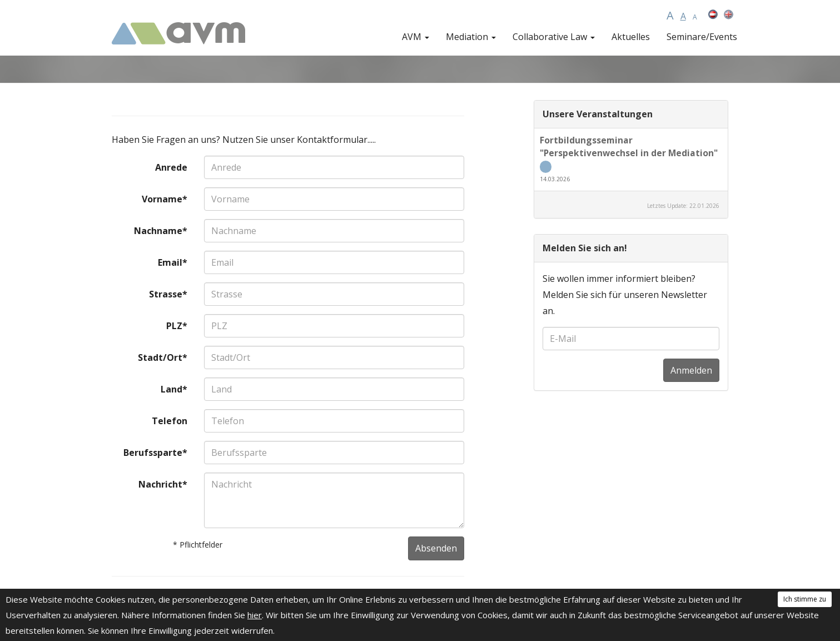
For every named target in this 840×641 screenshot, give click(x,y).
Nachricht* (163, 484)
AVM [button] (416, 37)
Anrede (171, 167)
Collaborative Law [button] (554, 37)
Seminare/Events (702, 37)
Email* (173, 262)
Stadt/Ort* (163, 357)
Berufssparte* (155, 453)
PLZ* (177, 326)
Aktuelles (631, 37)
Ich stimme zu (805, 599)
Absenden (436, 548)
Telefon (170, 421)
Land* (174, 389)
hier (255, 615)
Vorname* (165, 199)
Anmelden (691, 370)
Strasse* (168, 294)
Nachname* (161, 231)
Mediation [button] (471, 37)
